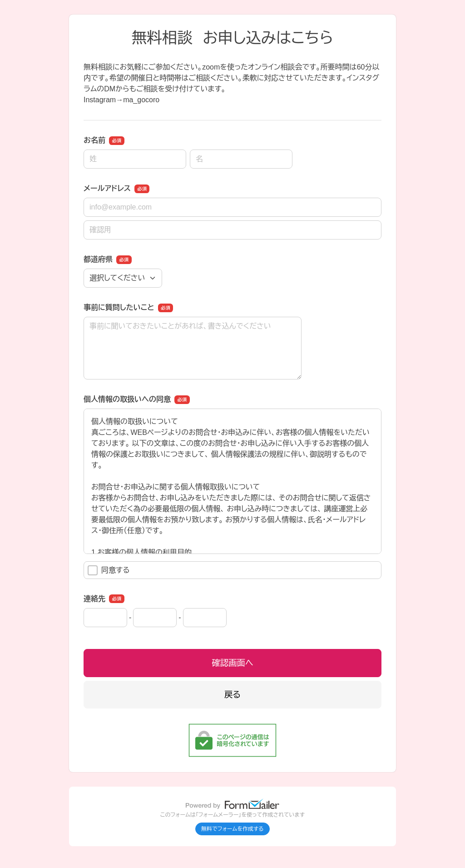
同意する (109, 570)
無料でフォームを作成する (232, 829)
